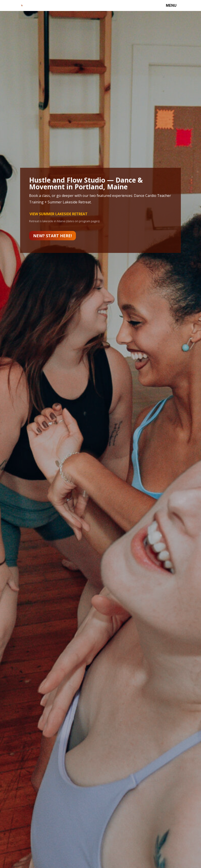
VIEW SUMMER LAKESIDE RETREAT (59, 214)
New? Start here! (52, 236)
